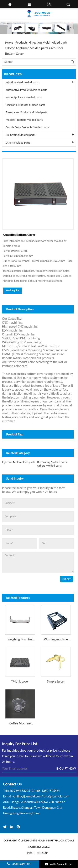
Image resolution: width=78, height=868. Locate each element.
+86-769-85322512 (21, 864)
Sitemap (42, 853)
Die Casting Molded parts (52, 462)
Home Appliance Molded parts (27, 48)
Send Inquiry (12, 290)
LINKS (29, 853)
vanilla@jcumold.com (61, 864)
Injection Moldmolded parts (49, 42)
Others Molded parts (49, 466)
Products (22, 42)
